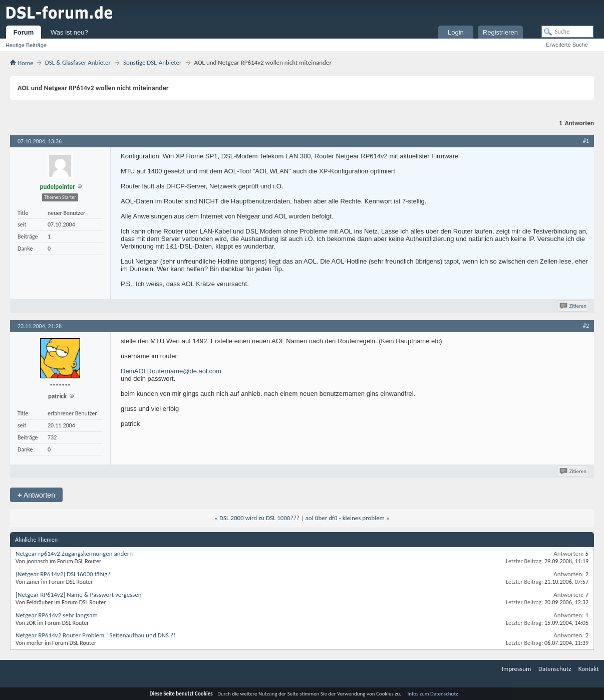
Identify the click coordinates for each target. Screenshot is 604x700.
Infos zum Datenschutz (433, 694)
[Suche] (567, 32)
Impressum (517, 669)
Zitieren (574, 306)
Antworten (36, 495)
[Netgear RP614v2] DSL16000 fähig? (63, 574)
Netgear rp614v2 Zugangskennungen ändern (74, 553)
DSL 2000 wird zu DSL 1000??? (259, 518)
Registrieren (500, 32)
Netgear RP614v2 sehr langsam (57, 615)
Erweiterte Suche (567, 45)
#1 (586, 141)
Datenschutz (555, 669)
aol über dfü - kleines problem (345, 518)
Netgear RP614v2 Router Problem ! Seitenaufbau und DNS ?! (95, 635)
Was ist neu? (69, 32)
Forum (24, 32)
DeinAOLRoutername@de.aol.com (171, 371)
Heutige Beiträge (26, 45)
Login (456, 32)
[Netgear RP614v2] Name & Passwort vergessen (79, 595)
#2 (586, 326)
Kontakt (589, 669)
